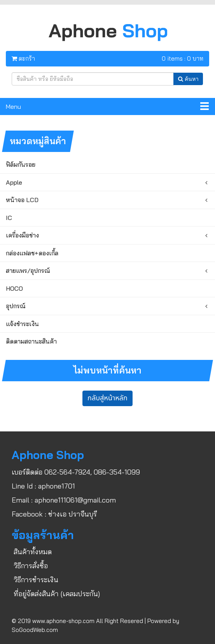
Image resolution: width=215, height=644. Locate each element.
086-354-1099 (117, 472)
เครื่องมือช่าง (22, 235)
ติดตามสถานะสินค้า (31, 341)
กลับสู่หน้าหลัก (107, 398)
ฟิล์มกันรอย (21, 164)
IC (9, 218)
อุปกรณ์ (16, 306)
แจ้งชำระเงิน (22, 324)
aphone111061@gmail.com (75, 500)
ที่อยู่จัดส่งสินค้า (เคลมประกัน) (57, 594)
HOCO (14, 288)
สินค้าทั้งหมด (33, 552)
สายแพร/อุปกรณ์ (28, 271)
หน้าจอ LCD (22, 200)
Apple (14, 182)
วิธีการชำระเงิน (36, 580)
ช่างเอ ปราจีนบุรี (73, 514)
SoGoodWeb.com (35, 630)
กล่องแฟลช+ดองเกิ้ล (32, 253)
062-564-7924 (67, 472)
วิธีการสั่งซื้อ (31, 566)
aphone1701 (57, 486)
